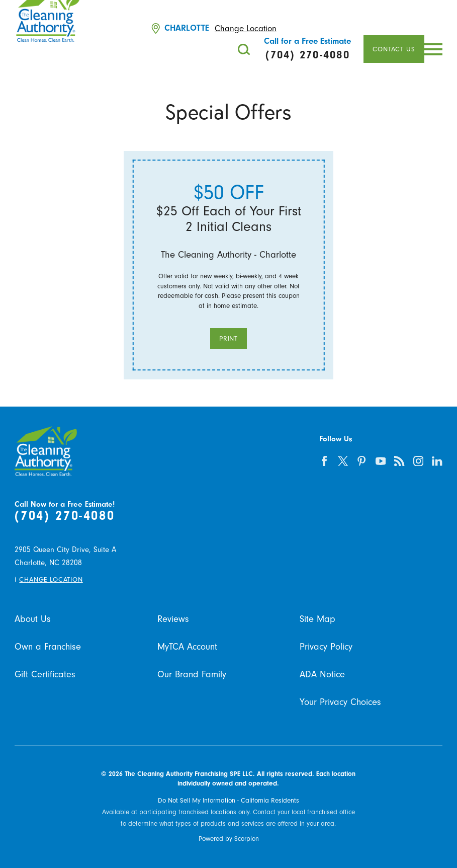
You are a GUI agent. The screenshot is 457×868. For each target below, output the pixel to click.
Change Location (246, 28)
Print (229, 338)
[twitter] (343, 461)
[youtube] (381, 461)
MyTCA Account (187, 647)
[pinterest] (362, 461)
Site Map (317, 619)
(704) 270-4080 (65, 516)
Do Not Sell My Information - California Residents (229, 800)
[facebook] (324, 461)
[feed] (399, 461)
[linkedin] (437, 461)
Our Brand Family (192, 675)
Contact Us (394, 49)
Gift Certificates (45, 675)
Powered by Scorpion (229, 839)
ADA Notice (322, 675)
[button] (433, 49)
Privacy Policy (326, 647)
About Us (33, 619)
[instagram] (419, 461)
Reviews (173, 619)
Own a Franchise (48, 647)
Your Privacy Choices (340, 702)
